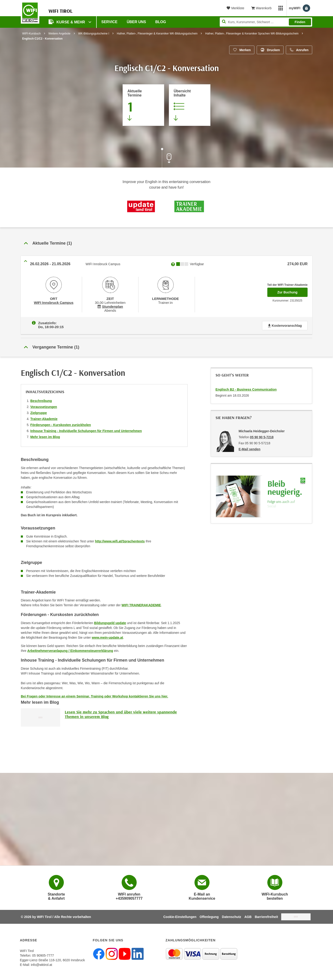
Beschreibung (41, 400)
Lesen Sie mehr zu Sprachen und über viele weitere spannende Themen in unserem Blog (121, 713)
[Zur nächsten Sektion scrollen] (166, 158)
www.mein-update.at (108, 637)
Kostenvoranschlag (285, 325)
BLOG (161, 22)
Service (109, 22)
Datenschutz (232, 916)
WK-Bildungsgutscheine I (94, 34)
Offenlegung (209, 916)
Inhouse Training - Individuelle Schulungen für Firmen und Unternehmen (86, 430)
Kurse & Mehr (67, 22)
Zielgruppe (39, 412)
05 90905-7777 (43, 955)
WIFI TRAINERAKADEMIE (141, 604)
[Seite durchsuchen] (266, 22)
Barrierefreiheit (266, 916)
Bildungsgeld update (110, 622)
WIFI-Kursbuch (31, 34)
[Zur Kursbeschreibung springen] (190, 105)
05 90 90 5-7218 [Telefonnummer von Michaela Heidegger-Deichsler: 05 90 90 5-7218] (262, 436)
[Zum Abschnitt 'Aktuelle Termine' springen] (143, 105)
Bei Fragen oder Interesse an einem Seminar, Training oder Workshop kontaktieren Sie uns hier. (94, 695)
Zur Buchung (292, 291)
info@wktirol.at (41, 964)
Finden (300, 22)
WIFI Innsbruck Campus (54, 302)
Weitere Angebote (59, 34)
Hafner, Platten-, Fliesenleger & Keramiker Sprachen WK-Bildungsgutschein (252, 34)
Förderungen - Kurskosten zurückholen (61, 424)
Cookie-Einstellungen (180, 916)
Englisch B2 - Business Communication (246, 389)
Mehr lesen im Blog (45, 436)
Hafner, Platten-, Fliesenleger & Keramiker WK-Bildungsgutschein (157, 34)
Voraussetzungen (44, 406)
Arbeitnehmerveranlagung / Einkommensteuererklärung (70, 650)
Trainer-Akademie (44, 418)
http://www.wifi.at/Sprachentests (120, 540)
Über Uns (136, 22)
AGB (248, 916)
